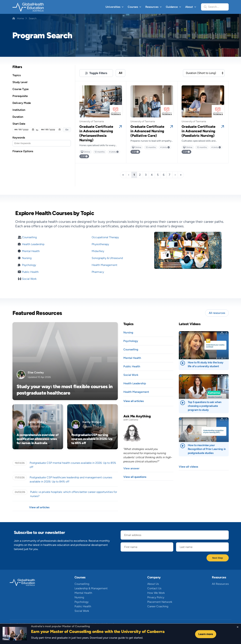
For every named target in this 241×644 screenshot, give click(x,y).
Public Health (30, 272)
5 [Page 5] (158, 175)
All (120, 73)
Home (20, 18)
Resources (152, 7)
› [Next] (175, 175)
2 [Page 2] (140, 175)
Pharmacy (98, 272)
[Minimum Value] (24, 130)
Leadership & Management (91, 588)
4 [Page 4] (152, 175)
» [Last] (181, 175)
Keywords (19, 138)
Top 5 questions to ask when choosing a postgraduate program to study (205, 406)
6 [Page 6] (164, 175)
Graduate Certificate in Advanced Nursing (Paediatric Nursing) (198, 131)
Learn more (206, 634)
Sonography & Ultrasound (107, 258)
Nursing (27, 258)
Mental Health (31, 251)
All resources (217, 313)
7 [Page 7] (170, 175)
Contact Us (154, 588)
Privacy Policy (156, 597)
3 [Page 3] (146, 175)
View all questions (135, 477)
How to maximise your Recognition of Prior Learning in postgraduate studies (207, 449)
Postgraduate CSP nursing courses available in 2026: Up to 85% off (92, 439)
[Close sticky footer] (238, 627)
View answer (131, 468)
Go (67, 130)
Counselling (29, 237)
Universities (113, 7)
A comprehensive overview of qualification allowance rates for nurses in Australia (38, 439)
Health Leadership (33, 244)
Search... (214, 7)
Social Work (29, 279)
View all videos (188, 467)
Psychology (29, 265)
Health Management (104, 265)
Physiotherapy (100, 244)
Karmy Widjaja (37, 422)
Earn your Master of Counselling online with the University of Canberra (98, 631)
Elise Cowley (36, 372)
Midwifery (98, 251)
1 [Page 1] (134, 175)
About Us (153, 584)
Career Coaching (158, 606)
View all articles (39, 507)
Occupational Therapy (105, 237)
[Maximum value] (50, 130)
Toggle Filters (98, 73)
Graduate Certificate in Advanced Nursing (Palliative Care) (147, 131)
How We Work (156, 593)
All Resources (220, 584)
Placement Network (160, 602)
